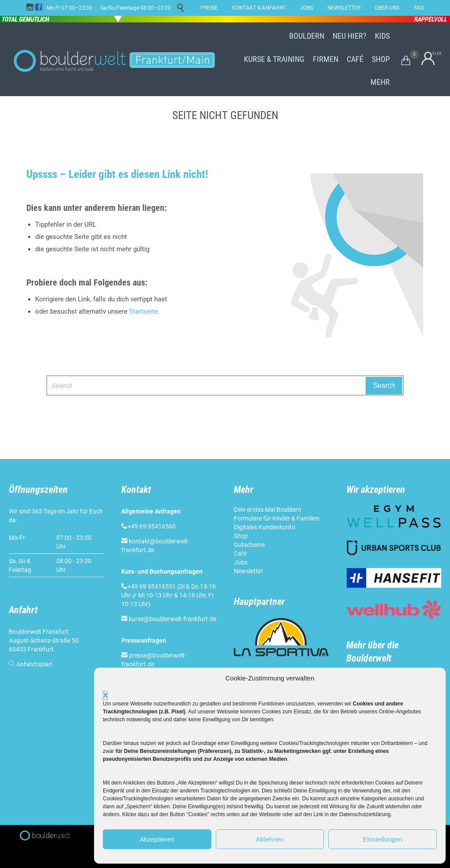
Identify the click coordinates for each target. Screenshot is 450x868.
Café (240, 553)
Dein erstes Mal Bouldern (267, 510)
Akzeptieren (157, 839)
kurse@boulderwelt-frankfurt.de (172, 619)
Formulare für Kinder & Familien (277, 518)
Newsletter (249, 571)
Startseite (143, 311)
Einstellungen (383, 839)
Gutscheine (249, 545)
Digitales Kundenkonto (265, 527)
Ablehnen (270, 839)
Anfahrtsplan (34, 664)
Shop (241, 536)
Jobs (241, 562)
